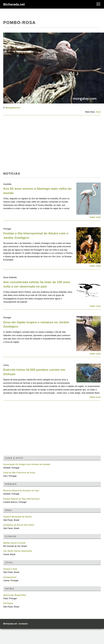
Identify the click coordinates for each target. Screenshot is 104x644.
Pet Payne (8, 603)
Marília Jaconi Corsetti (14, 543)
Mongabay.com (13, 108)
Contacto (23, 624)
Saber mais (95, 217)
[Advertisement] (41, 144)
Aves (98, 112)
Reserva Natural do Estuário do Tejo (21, 491)
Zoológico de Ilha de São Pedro (19, 525)
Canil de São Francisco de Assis (19, 473)
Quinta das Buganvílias (15, 595)
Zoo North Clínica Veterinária (18, 551)
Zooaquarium (10, 577)
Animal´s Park (10, 569)
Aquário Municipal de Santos (18, 517)
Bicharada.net (14, 4)
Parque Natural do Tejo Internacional (21, 499)
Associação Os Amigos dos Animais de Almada (27, 464)
